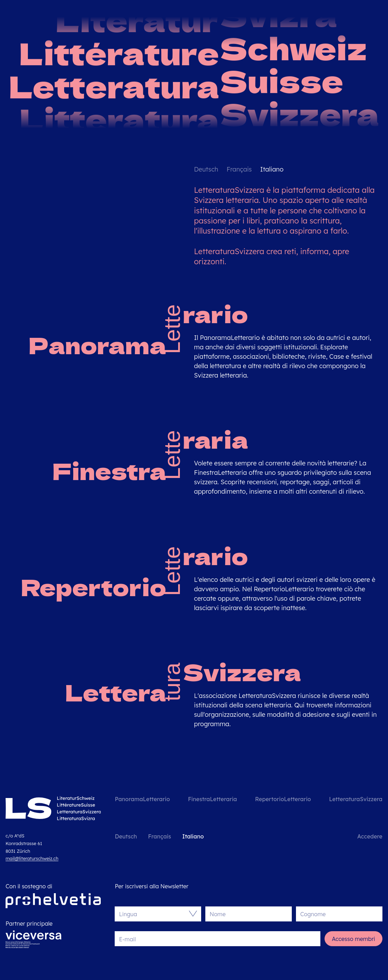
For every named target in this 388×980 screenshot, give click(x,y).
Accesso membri (353, 939)
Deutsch (206, 169)
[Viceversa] (33, 941)
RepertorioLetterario (283, 799)
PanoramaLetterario (142, 799)
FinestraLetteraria (212, 799)
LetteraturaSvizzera (356, 799)
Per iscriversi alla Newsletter (151, 886)
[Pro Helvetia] (53, 901)
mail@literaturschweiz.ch (32, 858)
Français (239, 169)
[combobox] (154, 914)
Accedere (370, 836)
